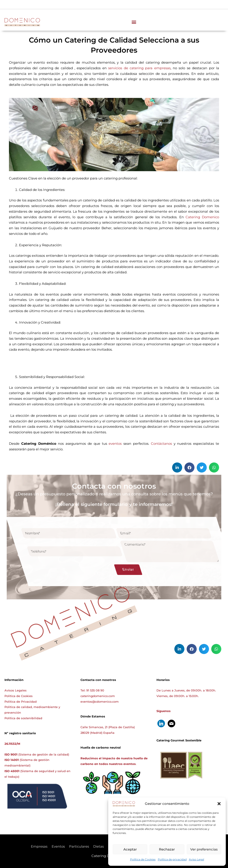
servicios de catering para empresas (139, 68)
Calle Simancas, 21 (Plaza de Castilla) (108, 727)
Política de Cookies (143, 859)
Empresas (39, 846)
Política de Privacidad (21, 702)
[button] (219, 804)
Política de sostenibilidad (23, 718)
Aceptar (130, 849)
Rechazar (167, 849)
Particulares (79, 846)
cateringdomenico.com (98, 696)
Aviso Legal (196, 859)
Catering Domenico (202, 217)
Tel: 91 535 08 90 (92, 690)
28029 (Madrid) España (97, 733)
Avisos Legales (16, 690)
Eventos (58, 846)
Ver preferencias (204, 849)
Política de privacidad (172, 859)
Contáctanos (161, 444)
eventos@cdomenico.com (100, 702)
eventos (114, 444)
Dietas (98, 846)
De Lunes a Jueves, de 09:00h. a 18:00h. (186, 690)
